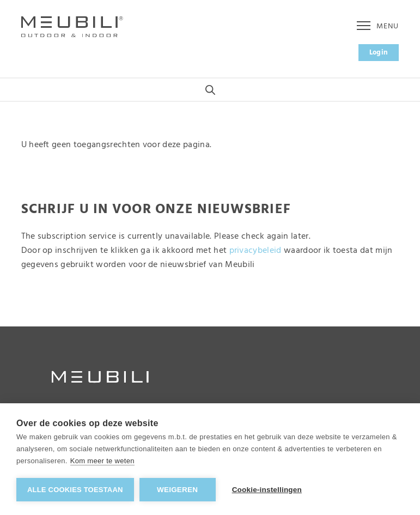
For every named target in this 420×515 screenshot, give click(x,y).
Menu (378, 26)
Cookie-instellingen (267, 490)
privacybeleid (255, 251)
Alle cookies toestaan (75, 490)
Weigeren (177, 490)
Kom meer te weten (102, 461)
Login (379, 53)
